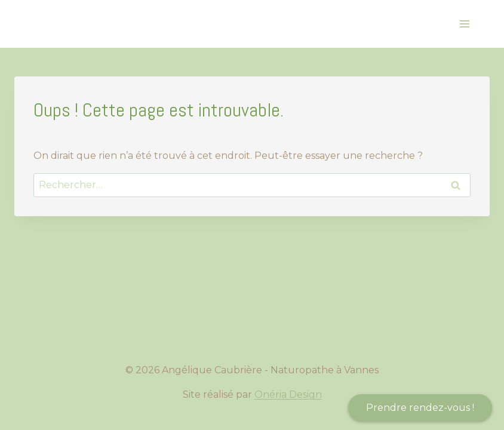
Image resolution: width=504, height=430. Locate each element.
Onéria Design (288, 394)
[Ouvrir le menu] (464, 24)
